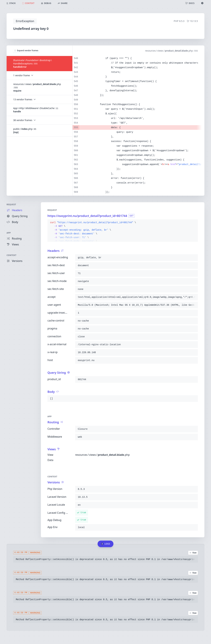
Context (12, 255)
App (9, 233)
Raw (193, 553)
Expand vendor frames (26, 50)
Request (11, 204)
